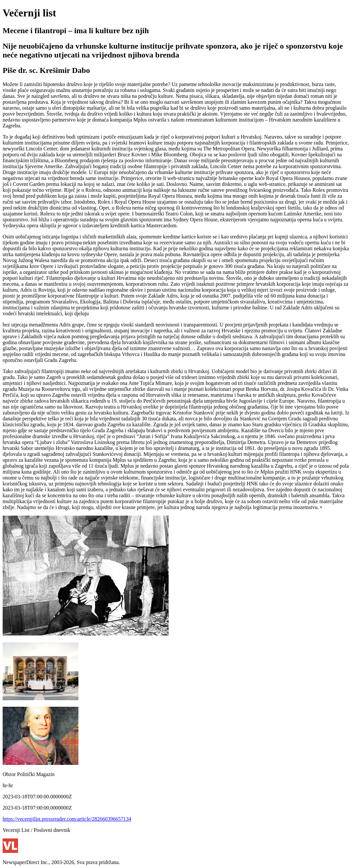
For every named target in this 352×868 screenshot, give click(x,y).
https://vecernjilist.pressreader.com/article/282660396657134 (67, 819)
